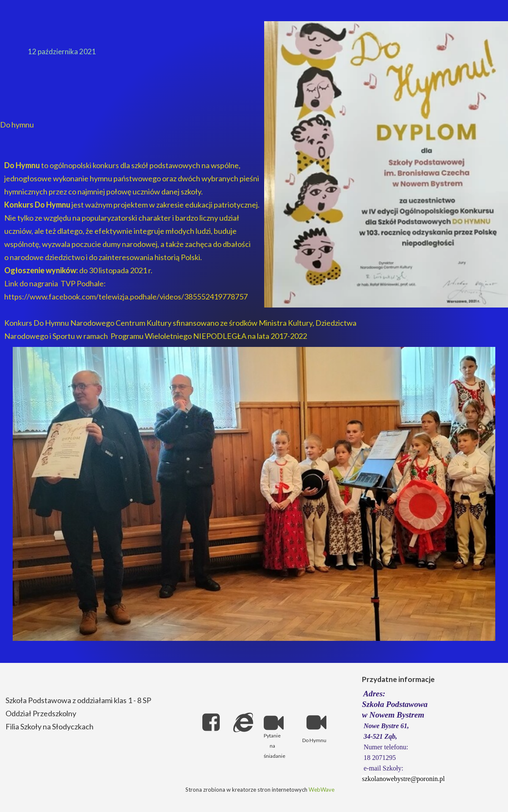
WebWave (322, 790)
